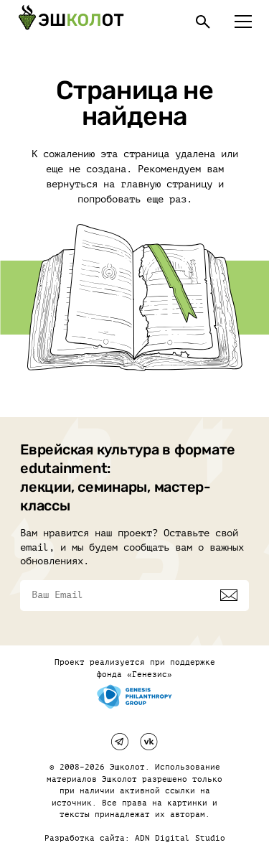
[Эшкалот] (71, 22)
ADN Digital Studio (180, 838)
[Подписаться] (229, 595)
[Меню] (243, 22)
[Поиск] (203, 22)
